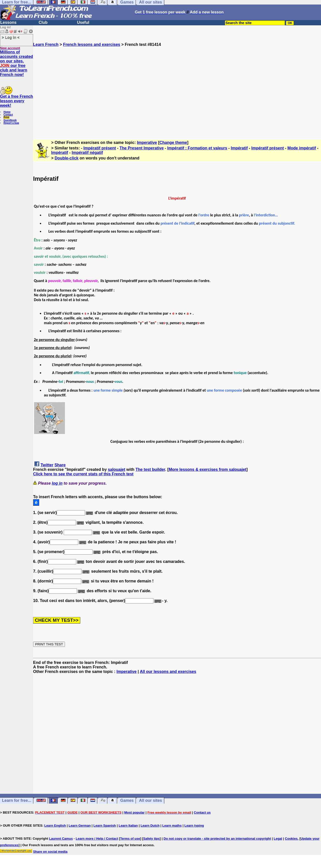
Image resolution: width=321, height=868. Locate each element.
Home (7, 112)
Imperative (147, 143)
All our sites (150, 800)
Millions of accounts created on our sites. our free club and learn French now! (17, 63)
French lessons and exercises (92, 45)
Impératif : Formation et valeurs (197, 148)
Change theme (173, 143)
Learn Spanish (105, 826)
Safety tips (151, 839)
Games (127, 800)
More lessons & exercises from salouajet (208, 469)
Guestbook (10, 120)
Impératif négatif (87, 153)
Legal (278, 839)
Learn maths (172, 826)
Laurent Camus (61, 839)
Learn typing (194, 826)
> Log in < (11, 37)
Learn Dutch (150, 826)
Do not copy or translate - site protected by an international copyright (217, 839)
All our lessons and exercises (168, 672)
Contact (8, 115)
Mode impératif (302, 148)
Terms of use (130, 839)
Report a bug (11, 123)
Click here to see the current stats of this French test (83, 474)
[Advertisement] (177, 91)
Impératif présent (100, 148)
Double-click (67, 158)
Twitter (47, 465)
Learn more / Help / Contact (97, 839)
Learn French (46, 45)
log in (57, 483)
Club (43, 22)
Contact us (202, 812)
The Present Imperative (142, 148)
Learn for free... (17, 800)
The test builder (150, 469)
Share (60, 465)
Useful (83, 22)
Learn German (79, 826)
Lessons (8, 22)
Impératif (239, 148)
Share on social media (50, 852)
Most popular (134, 812)
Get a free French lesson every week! (17, 101)
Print (6, 117)
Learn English (55, 826)
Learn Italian (128, 826)
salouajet (116, 469)
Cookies (291, 839)
